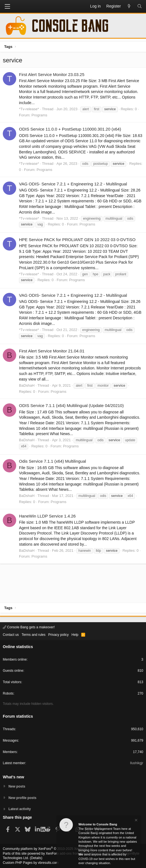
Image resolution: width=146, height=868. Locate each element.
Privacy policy (58, 635)
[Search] (140, 6)
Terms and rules (33, 635)
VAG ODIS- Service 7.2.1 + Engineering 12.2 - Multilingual (73, 184)
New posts (17, 786)
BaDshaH (27, 385)
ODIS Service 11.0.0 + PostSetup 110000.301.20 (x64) (70, 129)
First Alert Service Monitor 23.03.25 (52, 74)
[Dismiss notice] (136, 821)
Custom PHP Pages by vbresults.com (31, 863)
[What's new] (129, 6)
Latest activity (20, 809)
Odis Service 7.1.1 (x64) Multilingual (52, 461)
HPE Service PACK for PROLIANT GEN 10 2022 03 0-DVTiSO (77, 240)
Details (36, 858)
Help (75, 635)
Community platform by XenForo (48, 849)
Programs (39, 115)
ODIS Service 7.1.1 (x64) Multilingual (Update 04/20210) (71, 405)
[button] (7, 6)
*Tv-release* (29, 109)
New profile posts (22, 798)
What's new (13, 777)
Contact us (11, 635)
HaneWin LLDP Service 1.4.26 (47, 516)
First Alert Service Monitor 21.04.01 (52, 351)
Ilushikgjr (137, 763)
